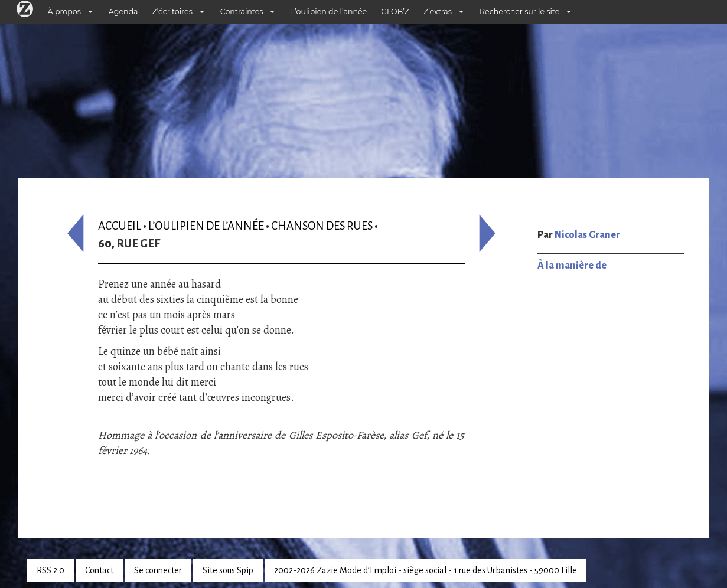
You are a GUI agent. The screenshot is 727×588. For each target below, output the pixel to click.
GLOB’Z (395, 12)
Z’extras (438, 12)
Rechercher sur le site (519, 12)
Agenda (123, 12)
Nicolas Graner (587, 235)
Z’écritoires (172, 12)
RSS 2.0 (50, 570)
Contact (99, 570)
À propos (64, 12)
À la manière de (572, 266)
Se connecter (158, 570)
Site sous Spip (228, 570)
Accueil (120, 226)
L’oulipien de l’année (329, 12)
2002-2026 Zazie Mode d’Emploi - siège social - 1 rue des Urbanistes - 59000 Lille (426, 570)
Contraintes (242, 12)
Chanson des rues (322, 226)
